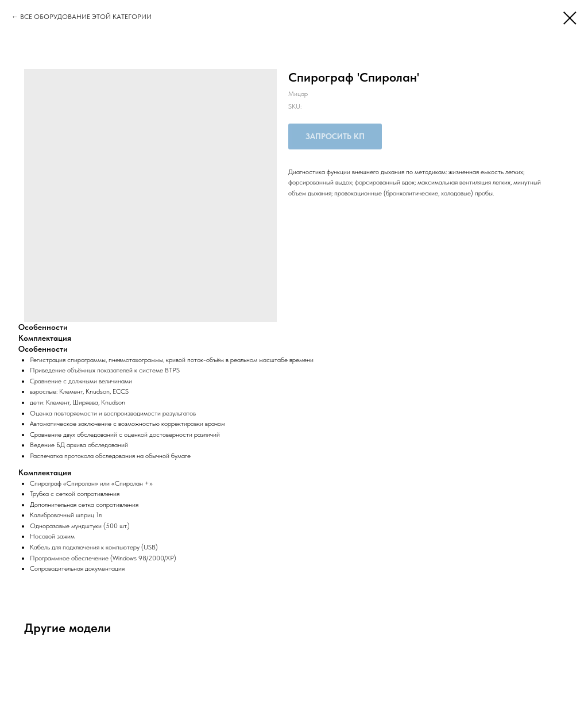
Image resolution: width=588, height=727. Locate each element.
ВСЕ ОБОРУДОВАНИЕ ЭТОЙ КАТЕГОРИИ (86, 17)
